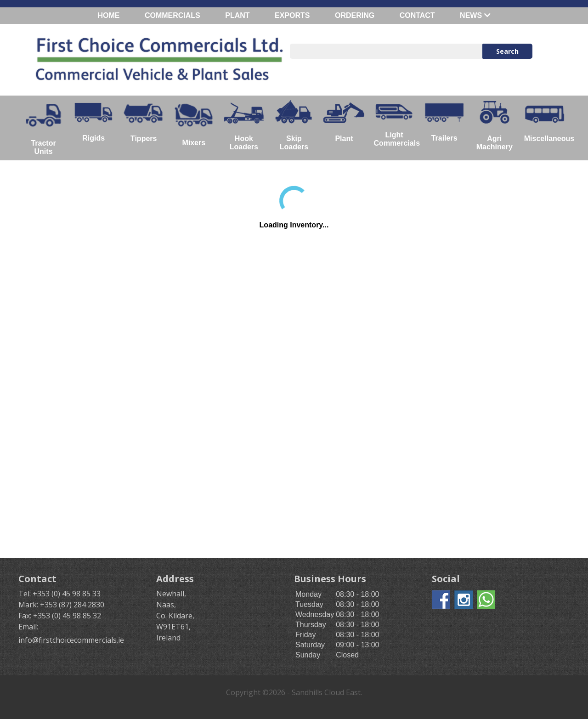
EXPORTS (292, 15)
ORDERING (355, 15)
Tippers (144, 121)
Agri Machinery (495, 125)
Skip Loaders (294, 125)
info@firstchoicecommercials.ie (71, 640)
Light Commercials (397, 123)
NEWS (475, 15)
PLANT (237, 15)
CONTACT (417, 15)
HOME (108, 15)
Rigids (93, 121)
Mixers (194, 123)
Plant (344, 121)
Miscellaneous (547, 121)
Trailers (444, 121)
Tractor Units (43, 128)
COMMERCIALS (172, 15)
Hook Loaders (244, 125)
